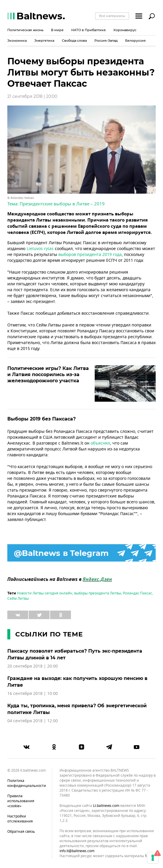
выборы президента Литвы (98, 593)
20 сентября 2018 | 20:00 (33, 666)
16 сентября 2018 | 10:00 (33, 694)
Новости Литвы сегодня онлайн (45, 593)
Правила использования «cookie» (21, 801)
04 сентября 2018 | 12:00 (33, 721)
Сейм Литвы (18, 599)
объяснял (100, 443)
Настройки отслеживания (20, 819)
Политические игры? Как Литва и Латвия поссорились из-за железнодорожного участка (48, 374)
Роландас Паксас (137, 593)
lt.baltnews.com (106, 806)
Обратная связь (21, 832)
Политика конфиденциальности (27, 783)
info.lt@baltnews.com (77, 851)
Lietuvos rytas (40, 249)
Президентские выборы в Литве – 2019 (62, 204)
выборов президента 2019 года (90, 255)
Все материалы (112, 16)
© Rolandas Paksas (21, 198)
